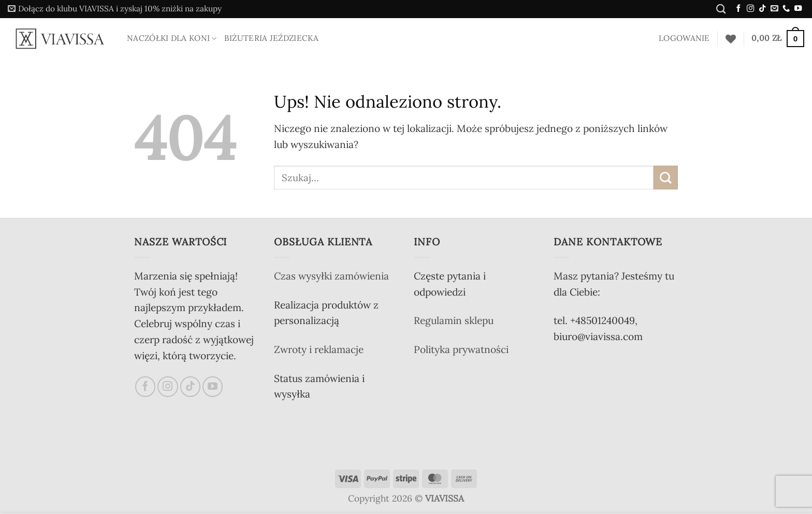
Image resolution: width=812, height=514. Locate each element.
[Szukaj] (721, 9)
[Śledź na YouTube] (798, 9)
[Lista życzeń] (731, 39)
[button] (115, 9)
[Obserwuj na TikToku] (762, 9)
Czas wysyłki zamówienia (331, 276)
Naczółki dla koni (172, 38)
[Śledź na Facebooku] (738, 9)
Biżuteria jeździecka (271, 38)
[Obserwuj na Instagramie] (750, 9)
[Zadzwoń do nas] (786, 9)
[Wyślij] (666, 178)
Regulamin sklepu (454, 320)
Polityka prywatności (461, 349)
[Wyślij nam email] (774, 9)
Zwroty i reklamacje (319, 349)
